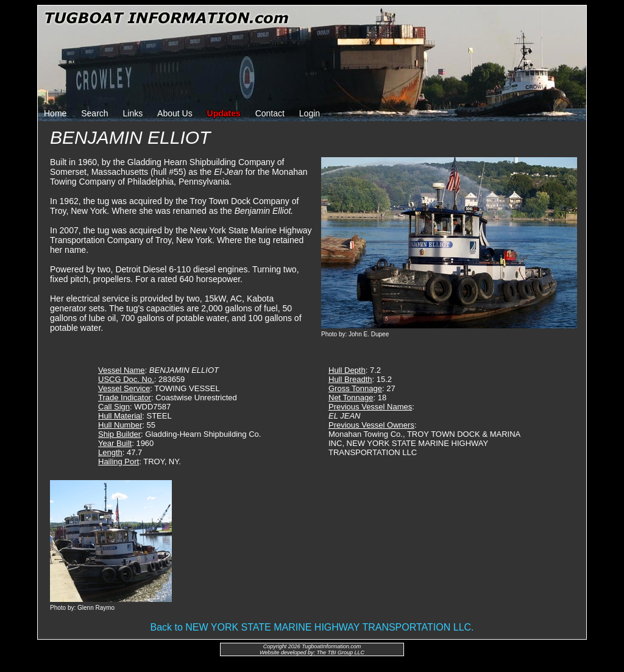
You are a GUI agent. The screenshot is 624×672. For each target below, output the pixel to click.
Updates (224, 113)
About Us (175, 113)
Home (55, 113)
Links (133, 113)
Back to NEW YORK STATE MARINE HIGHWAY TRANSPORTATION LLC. (312, 627)
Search (94, 113)
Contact (270, 113)
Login (310, 113)
